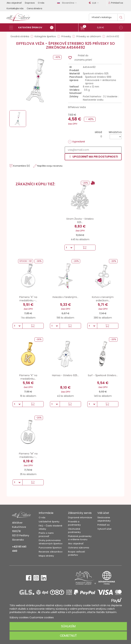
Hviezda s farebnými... (65, 297)
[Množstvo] (116, 137)
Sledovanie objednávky (104, 519)
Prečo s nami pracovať (46, 535)
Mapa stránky (46, 556)
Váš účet (103, 513)
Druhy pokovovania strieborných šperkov (51, 542)
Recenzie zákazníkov (51, 552)
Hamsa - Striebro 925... (65, 375)
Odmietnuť (68, 636)
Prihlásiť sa (103, 525)
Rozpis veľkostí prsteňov (77, 553)
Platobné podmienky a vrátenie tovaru (80, 538)
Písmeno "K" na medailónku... (28, 377)
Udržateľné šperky (49, 522)
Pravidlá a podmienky (74, 523)
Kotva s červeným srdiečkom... (103, 299)
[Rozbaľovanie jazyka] (68, 3)
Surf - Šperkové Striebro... (103, 375)
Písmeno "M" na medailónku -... (28, 455)
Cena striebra (34, 8)
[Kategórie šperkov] (32, 28)
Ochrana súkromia (79, 548)
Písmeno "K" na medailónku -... (28, 299)
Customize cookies (42, 617)
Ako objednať (14, 3)
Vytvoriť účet (104, 529)
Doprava (30, 3)
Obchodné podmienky (74, 531)
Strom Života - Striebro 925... (80, 221)
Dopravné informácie (80, 517)
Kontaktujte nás (15, 8)
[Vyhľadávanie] (107, 17)
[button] (101, 28)
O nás (41, 3)
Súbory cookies (19, 617)
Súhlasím (68, 626)
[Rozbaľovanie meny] (94, 3)
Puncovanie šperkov (50, 548)
